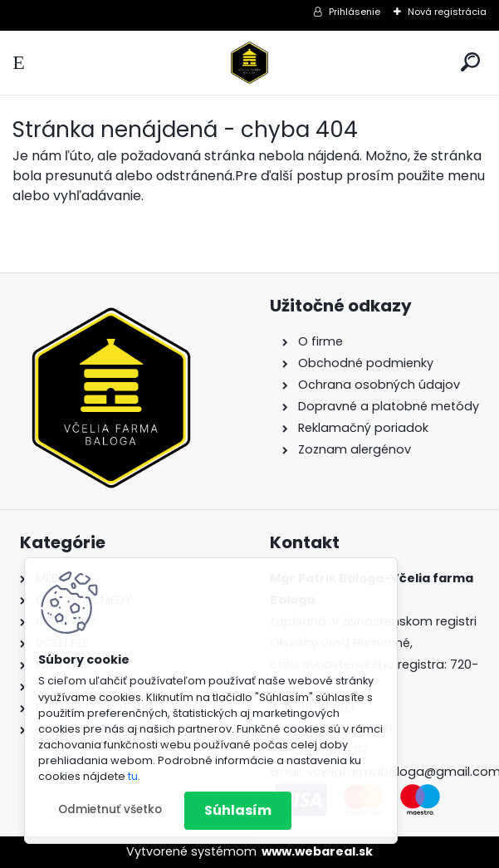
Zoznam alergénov (355, 449)
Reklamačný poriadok (363, 428)
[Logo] (250, 63)
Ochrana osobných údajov (379, 385)
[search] (470, 62)
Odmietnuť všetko (110, 809)
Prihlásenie (355, 12)
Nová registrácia (447, 12)
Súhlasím (238, 810)
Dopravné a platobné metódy (389, 406)
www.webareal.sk (317, 851)
